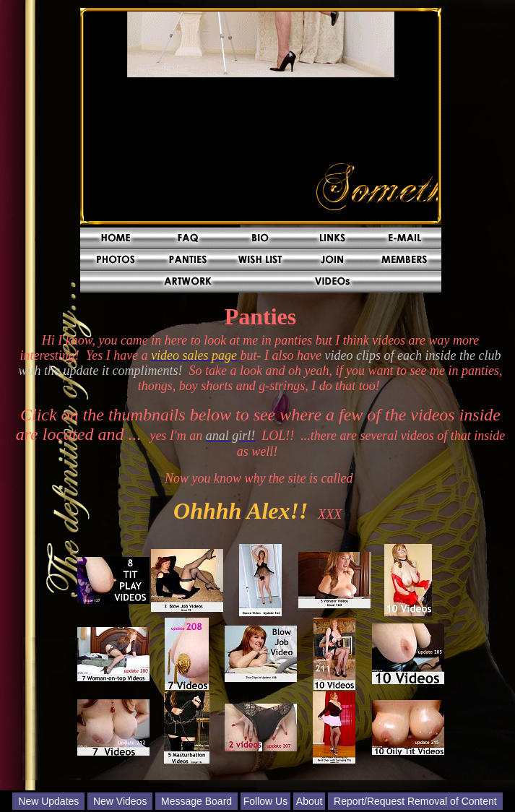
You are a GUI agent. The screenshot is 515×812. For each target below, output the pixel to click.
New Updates (48, 801)
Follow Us (265, 801)
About (310, 801)
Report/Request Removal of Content (415, 801)
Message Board (196, 801)
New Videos (120, 801)
